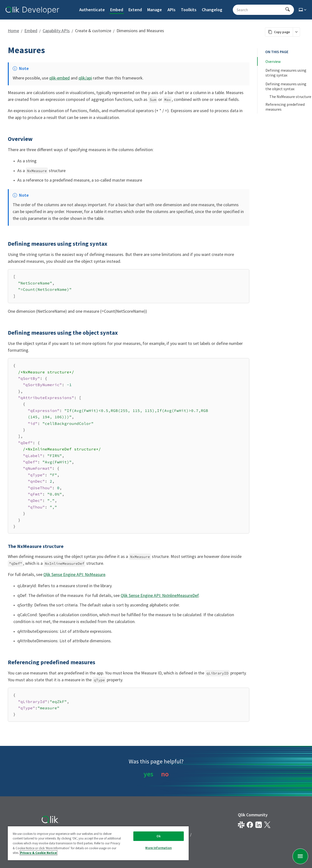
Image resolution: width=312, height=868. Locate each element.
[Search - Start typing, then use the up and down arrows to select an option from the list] (260, 10)
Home (13, 31)
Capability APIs (56, 31)
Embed (117, 10)
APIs (171, 10)
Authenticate (92, 10)
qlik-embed (59, 78)
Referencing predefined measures (285, 107)
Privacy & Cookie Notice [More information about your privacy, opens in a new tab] (39, 853)
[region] (98, 843)
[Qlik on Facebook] (250, 825)
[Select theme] (303, 10)
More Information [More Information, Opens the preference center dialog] (158, 848)
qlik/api (85, 78)
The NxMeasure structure (290, 97)
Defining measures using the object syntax (286, 86)
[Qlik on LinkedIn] (258, 825)
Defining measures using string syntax (286, 73)
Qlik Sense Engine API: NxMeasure (74, 574)
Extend (135, 10)
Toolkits (189, 10)
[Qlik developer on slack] (241, 825)
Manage (155, 10)
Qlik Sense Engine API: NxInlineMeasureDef (160, 595)
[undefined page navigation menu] (300, 856)
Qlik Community (253, 815)
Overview (273, 61)
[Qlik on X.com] (267, 825)
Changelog (212, 10)
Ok (158, 836)
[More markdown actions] (296, 32)
